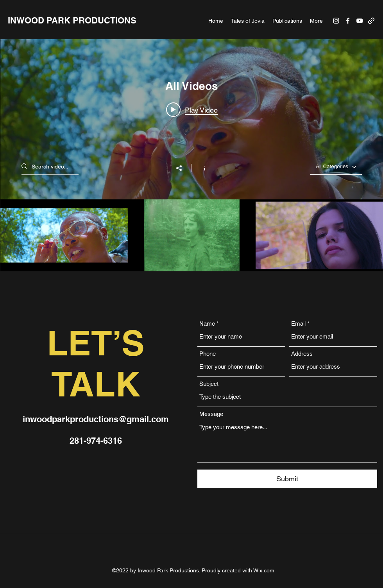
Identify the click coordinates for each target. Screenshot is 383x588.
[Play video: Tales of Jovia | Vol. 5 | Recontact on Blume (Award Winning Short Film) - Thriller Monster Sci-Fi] (192, 110)
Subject (209, 384)
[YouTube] (360, 21)
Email (298, 324)
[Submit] (287, 479)
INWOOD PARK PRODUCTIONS (72, 20)
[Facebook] (348, 21)
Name (207, 324)
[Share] (183, 168)
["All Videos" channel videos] (192, 235)
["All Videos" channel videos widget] (192, 155)
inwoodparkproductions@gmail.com (96, 419)
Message (211, 414)
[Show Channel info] (200, 168)
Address (302, 354)
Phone (208, 354)
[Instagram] (336, 21)
